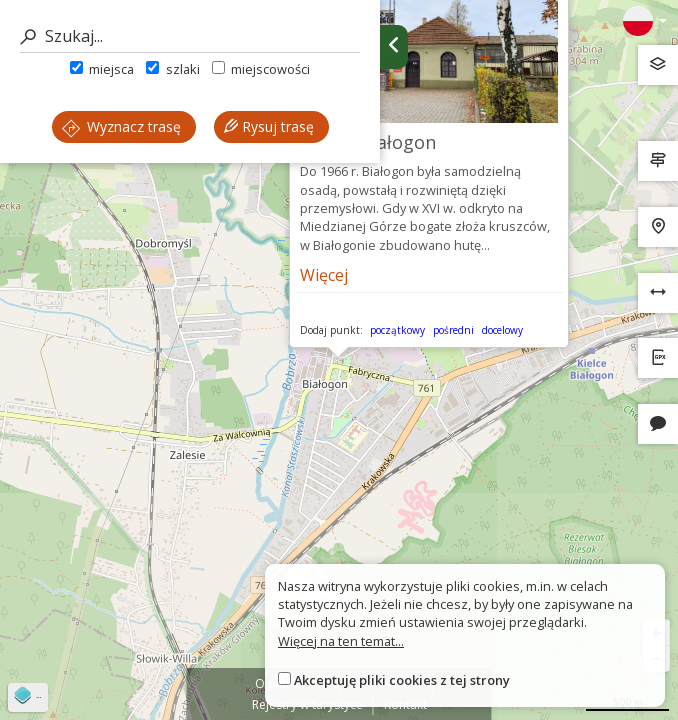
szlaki (172, 69)
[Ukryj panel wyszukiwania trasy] (394, 47)
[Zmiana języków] (645, 21)
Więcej (324, 275)
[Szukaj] (190, 36)
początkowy (397, 330)
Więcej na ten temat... (341, 641)
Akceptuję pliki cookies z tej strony (402, 680)
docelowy (502, 330)
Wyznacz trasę (121, 126)
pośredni (453, 330)
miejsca (102, 69)
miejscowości (261, 69)
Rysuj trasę (269, 126)
